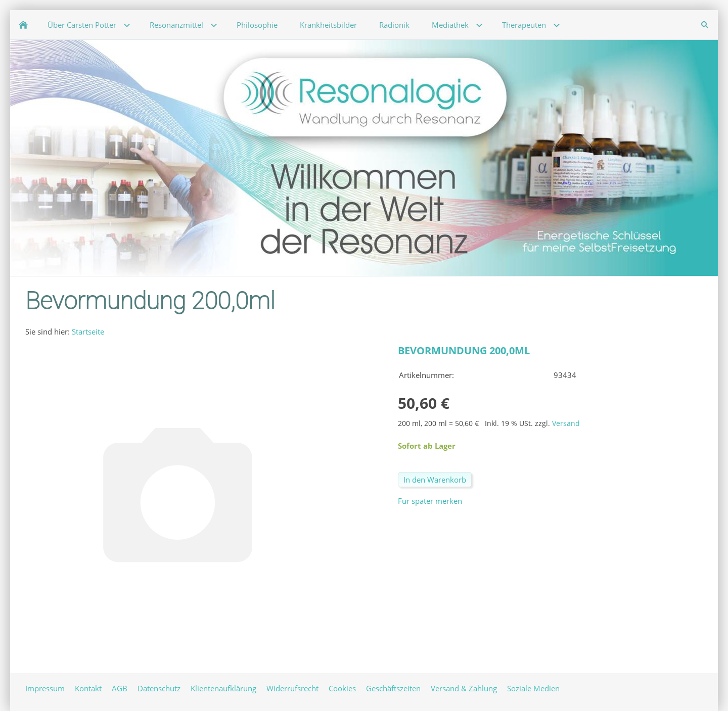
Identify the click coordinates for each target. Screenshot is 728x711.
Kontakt (88, 688)
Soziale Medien (533, 688)
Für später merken (430, 501)
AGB (120, 688)
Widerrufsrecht (292, 688)
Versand (566, 423)
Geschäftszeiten (393, 688)
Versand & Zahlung (464, 688)
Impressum (45, 688)
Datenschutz (159, 688)
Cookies (342, 688)
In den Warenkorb (435, 480)
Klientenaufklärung (223, 688)
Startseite (88, 331)
